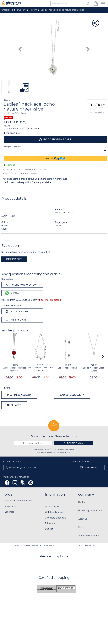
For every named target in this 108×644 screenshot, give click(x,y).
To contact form (16, 311)
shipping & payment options (19, 501)
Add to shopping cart (57, 139)
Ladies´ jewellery (72, 395)
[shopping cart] (96, 4)
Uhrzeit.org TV (52, 507)
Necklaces (14, 405)
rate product (14, 259)
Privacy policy (52, 523)
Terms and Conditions (89, 536)
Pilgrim (14, 365)
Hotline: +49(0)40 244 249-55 (22, 285)
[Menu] (103, 4)
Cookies (49, 529)
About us (83, 519)
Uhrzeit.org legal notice (90, 511)
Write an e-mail (16, 320)
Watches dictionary (55, 512)
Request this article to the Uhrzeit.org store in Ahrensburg (37, 179)
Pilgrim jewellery (19, 395)
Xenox (94, 365)
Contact (82, 502)
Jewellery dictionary (56, 518)
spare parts (11, 506)
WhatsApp (13, 293)
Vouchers (9, 512)
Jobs (81, 527)
